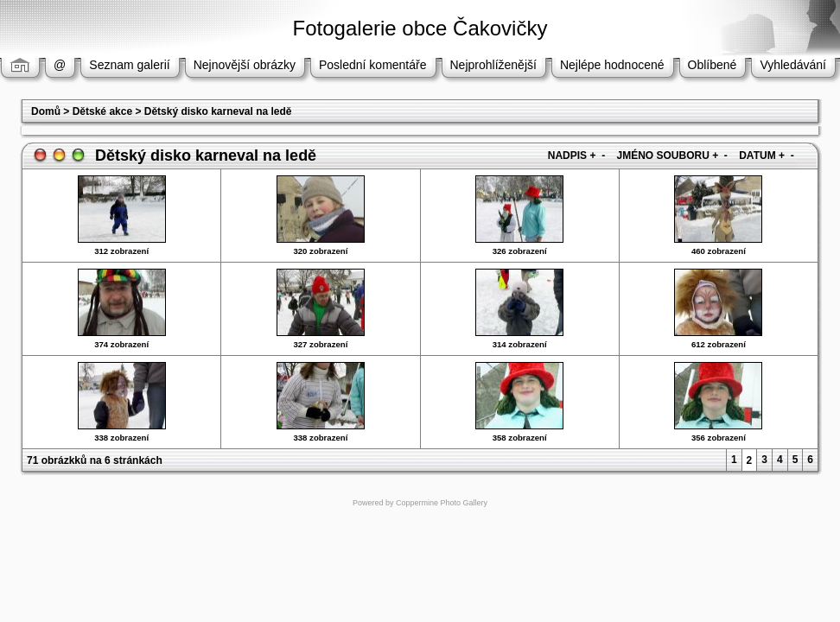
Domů (46, 111)
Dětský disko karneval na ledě (218, 111)
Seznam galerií (129, 65)
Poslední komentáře (373, 65)
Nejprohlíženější (493, 65)
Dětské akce (102, 111)
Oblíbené (713, 65)
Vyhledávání (793, 65)
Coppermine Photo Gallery (442, 503)
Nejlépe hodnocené (612, 65)
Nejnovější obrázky (245, 65)
